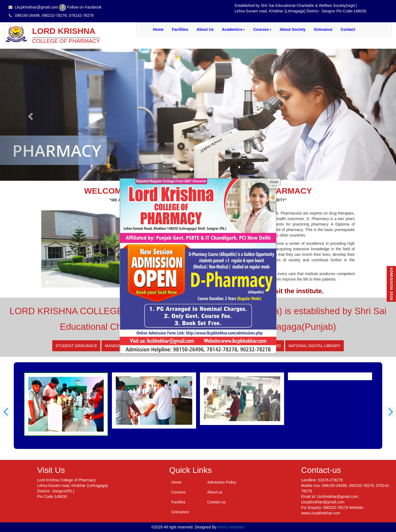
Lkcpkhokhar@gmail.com (36, 7)
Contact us (217, 502)
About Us (205, 29)
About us (215, 492)
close (274, 182)
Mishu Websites (231, 527)
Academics (233, 29)
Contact (348, 29)
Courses (262, 29)
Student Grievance (76, 346)
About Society (293, 29)
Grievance (323, 29)
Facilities (180, 29)
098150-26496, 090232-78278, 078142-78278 (54, 15)
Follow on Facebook (84, 7)
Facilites (178, 502)
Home (158, 29)
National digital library (314, 346)
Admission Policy (222, 482)
